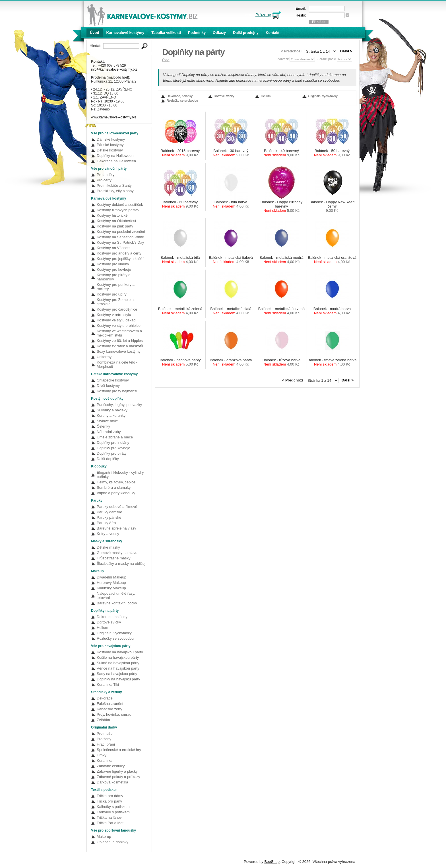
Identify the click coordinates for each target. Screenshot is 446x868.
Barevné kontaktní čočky (117, 603)
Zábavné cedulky (111, 766)
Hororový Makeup (111, 583)
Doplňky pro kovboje (113, 448)
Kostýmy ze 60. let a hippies (120, 341)
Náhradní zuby (109, 432)
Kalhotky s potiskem (113, 807)
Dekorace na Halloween (116, 161)
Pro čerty (104, 180)
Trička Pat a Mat (110, 823)
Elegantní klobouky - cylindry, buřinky (121, 475)
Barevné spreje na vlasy (116, 528)
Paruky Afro (106, 523)
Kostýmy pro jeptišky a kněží (120, 259)
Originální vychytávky (114, 633)
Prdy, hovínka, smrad (114, 714)
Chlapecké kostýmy (113, 380)
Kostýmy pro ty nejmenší (117, 391)
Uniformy (104, 357)
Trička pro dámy (110, 796)
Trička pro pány (109, 801)
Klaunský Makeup (111, 588)
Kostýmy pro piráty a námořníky (114, 277)
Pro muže (105, 733)
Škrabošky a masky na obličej (121, 564)
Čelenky (103, 426)
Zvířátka (103, 720)
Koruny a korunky (111, 415)
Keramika (105, 761)
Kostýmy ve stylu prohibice (119, 326)
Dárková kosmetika (112, 782)
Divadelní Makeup (111, 577)
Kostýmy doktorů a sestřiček (120, 205)
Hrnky (102, 755)
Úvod (95, 33)
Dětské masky (108, 547)
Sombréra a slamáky (114, 488)
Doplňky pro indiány (113, 443)
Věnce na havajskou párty (118, 668)
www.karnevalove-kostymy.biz (114, 117)
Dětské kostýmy (110, 150)
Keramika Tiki (108, 685)
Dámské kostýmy (111, 139)
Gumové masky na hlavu (117, 553)
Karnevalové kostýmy (125, 33)
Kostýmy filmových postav (118, 210)
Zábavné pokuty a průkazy (118, 777)
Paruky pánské (109, 517)
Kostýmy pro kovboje (114, 269)
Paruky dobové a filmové (117, 507)
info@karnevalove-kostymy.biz (114, 69)
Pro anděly (106, 175)
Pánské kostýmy (110, 145)
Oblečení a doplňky (112, 842)
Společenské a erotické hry (119, 750)
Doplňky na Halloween (115, 156)
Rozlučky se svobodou (115, 638)
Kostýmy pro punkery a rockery (116, 287)
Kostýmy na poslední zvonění (121, 232)
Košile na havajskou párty (118, 657)
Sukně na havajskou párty (118, 663)
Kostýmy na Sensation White (120, 237)
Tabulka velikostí (166, 33)
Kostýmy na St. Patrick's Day (120, 242)
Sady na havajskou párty (117, 674)
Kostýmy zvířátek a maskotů (120, 346)
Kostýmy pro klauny (113, 264)
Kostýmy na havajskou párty (120, 652)
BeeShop (272, 862)
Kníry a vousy (108, 534)
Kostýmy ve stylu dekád (116, 320)
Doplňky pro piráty (112, 453)
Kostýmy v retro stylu (114, 315)
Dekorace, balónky (112, 617)
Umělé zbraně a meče (115, 437)
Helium (102, 628)
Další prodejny (246, 33)
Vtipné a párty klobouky (116, 493)
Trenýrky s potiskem (113, 812)
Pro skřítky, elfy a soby (115, 191)
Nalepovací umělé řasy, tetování (116, 596)
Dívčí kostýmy (108, 386)
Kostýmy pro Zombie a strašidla (115, 302)
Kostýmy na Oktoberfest (116, 221)
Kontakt (272, 33)
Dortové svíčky (109, 622)
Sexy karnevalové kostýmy (119, 351)
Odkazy (219, 33)
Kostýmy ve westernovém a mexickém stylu (119, 333)
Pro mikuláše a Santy (114, 185)
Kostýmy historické (112, 215)
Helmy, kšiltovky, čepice (116, 482)
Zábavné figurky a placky (117, 771)
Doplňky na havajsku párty (118, 679)
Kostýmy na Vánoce (113, 248)
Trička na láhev (109, 817)
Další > (346, 51)
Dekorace (105, 698)
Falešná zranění (110, 704)
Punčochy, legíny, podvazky (119, 405)
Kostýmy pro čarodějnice (117, 309)
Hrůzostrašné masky (113, 558)
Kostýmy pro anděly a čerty (119, 253)
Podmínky (197, 33)
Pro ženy (104, 739)
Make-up (104, 837)
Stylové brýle (107, 421)
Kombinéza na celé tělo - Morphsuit (117, 364)
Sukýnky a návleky (112, 410)
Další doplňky (108, 459)
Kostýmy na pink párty (115, 226)
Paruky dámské (110, 512)
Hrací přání (106, 744)
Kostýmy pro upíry (112, 294)
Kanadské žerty (110, 709)
